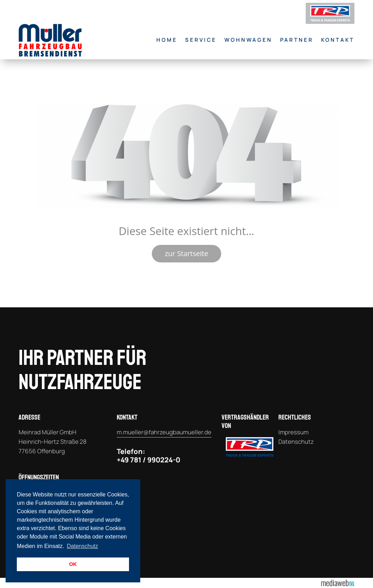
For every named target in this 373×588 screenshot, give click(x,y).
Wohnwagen (248, 40)
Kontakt (338, 40)
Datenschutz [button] (83, 546)
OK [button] (73, 564)
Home (167, 40)
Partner (297, 40)
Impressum (293, 432)
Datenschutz (296, 442)
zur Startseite (186, 253)
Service (201, 40)
